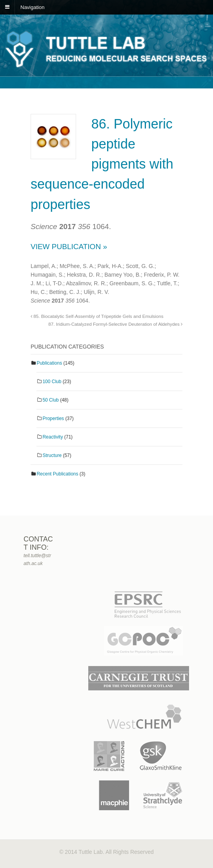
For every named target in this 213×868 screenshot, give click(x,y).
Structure (52, 455)
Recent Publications (57, 474)
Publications (49, 363)
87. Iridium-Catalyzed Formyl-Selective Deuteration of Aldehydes (115, 324)
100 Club (52, 382)
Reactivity (53, 437)
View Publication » (69, 247)
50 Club (50, 400)
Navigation (32, 7)
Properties (53, 418)
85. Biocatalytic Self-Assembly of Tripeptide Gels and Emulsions (97, 316)
